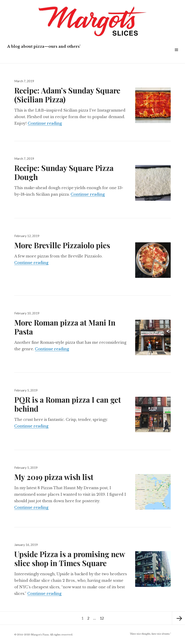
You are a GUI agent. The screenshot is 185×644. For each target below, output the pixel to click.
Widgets (176, 54)
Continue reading (45, 123)
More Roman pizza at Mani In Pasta (65, 327)
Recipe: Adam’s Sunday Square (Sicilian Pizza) (67, 95)
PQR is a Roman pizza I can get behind (68, 404)
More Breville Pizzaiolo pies (62, 245)
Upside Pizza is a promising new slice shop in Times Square (70, 558)
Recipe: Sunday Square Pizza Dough (64, 172)
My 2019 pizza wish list (54, 477)
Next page (178, 618)
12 (102, 616)
